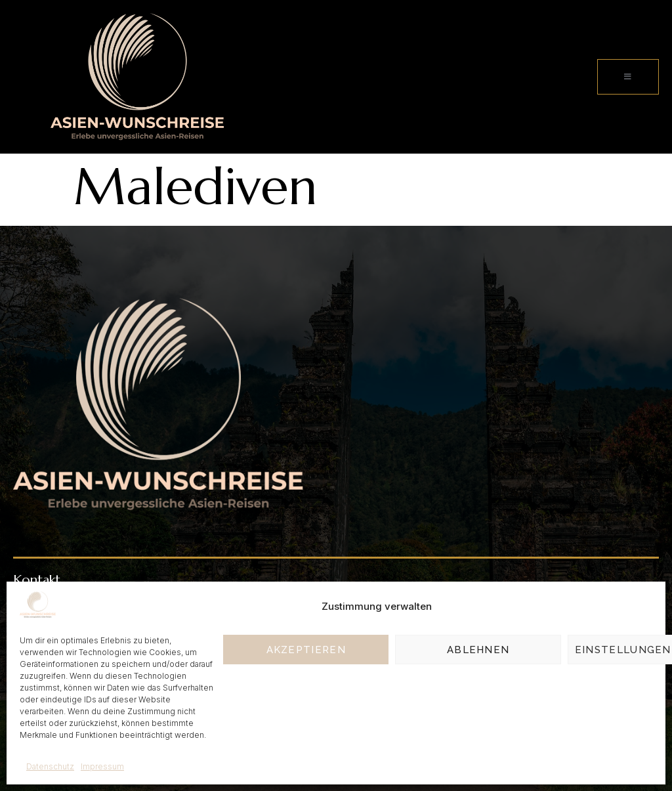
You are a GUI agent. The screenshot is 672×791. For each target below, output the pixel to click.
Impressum (102, 766)
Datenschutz (50, 766)
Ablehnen (478, 650)
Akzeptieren (306, 650)
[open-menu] (628, 77)
